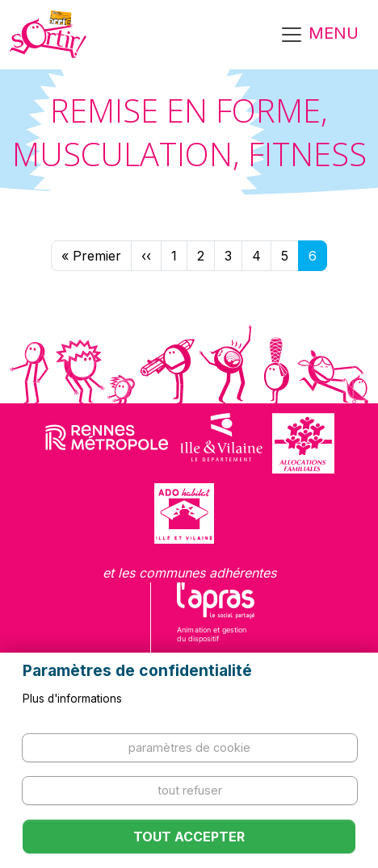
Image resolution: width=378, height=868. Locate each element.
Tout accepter (189, 837)
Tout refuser (190, 790)
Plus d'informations (72, 699)
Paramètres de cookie (189, 747)
